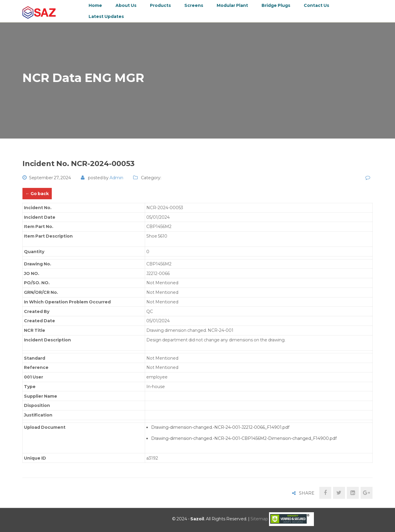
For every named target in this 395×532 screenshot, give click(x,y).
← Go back (37, 194)
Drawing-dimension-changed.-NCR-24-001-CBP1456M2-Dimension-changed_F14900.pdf (244, 438)
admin (116, 178)
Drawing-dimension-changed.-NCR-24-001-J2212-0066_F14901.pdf (220, 427)
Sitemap (259, 519)
